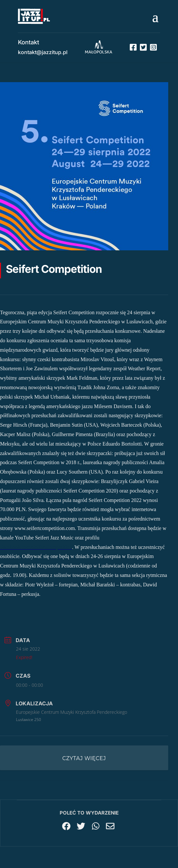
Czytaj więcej (84, 758)
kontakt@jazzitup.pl (43, 52)
